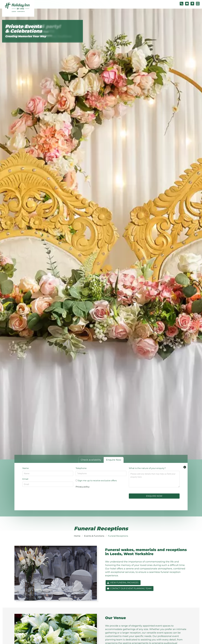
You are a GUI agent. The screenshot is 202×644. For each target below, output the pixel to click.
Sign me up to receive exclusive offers (96, 481)
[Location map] (192, 4)
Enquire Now (154, 496)
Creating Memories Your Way (26, 36)
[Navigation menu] (198, 4)
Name (26, 468)
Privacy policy (83, 487)
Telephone (81, 468)
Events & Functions (94, 536)
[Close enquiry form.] (185, 467)
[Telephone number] (182, 4)
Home (77, 536)
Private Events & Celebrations (24, 29)
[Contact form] (187, 4)
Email (25, 479)
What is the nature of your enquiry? (147, 468)
